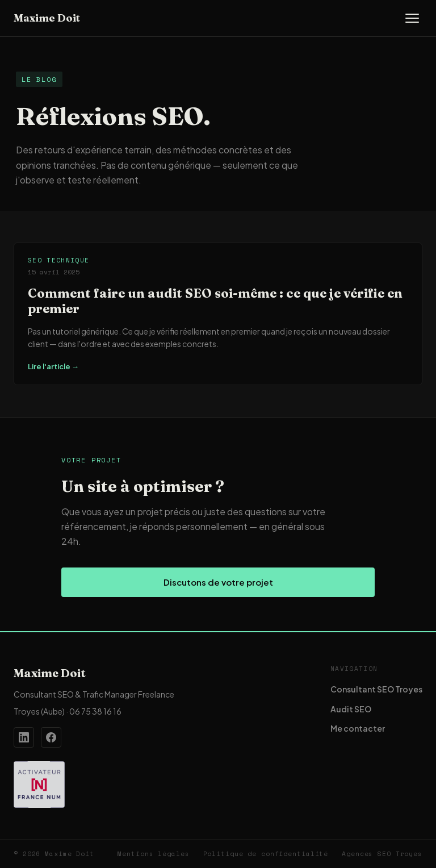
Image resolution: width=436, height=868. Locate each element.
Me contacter (358, 728)
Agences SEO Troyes (382, 854)
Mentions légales (153, 854)
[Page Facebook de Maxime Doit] (51, 737)
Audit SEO (351, 709)
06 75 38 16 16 (95, 711)
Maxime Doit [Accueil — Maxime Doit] (47, 18)
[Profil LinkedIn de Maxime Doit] (24, 737)
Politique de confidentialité (266, 854)
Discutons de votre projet (218, 582)
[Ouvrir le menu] (412, 18)
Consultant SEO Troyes (376, 689)
